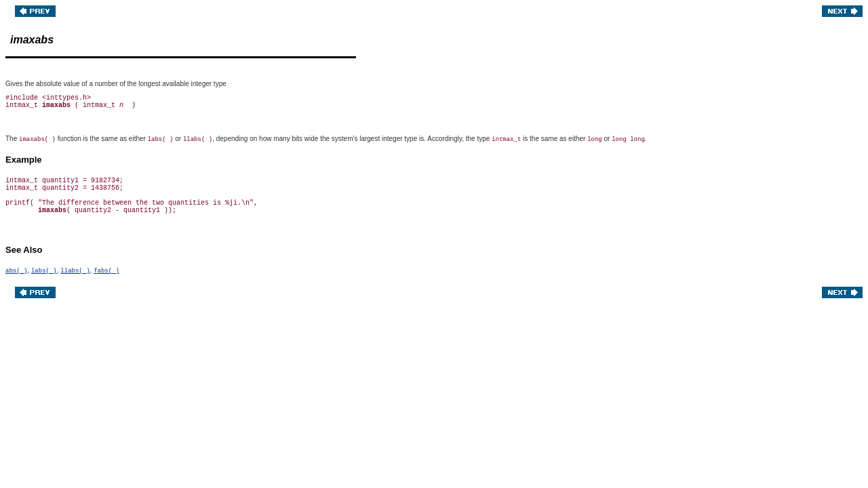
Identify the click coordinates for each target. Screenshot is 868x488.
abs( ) (16, 271)
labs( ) (44, 271)
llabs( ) (75, 271)
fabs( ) (106, 271)
